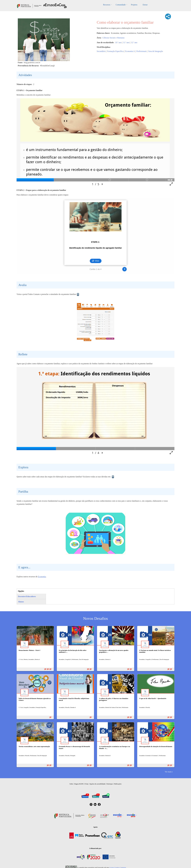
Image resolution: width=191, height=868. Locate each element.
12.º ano (134, 42)
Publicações (118, 784)
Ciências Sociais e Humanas (113, 38)
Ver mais (168, 772)
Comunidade (121, 5)
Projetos (134, 5)
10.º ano (118, 42)
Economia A (130, 51)
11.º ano (126, 42)
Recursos (107, 5)
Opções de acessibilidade (97, 784)
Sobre (71, 784)
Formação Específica (115, 51)
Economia (42, 577)
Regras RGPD (79, 784)
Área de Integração (156, 51)
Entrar (145, 5)
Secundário (101, 51)
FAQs (86, 784)
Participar (110, 784)
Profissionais (141, 51)
